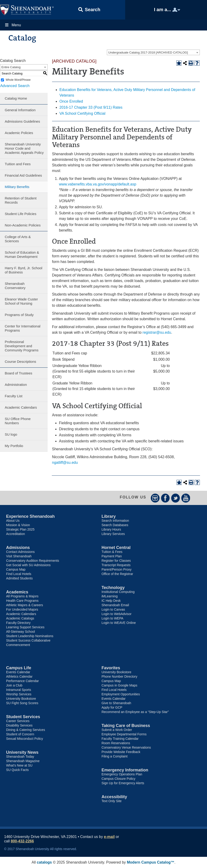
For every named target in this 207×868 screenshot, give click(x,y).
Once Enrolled (71, 101)
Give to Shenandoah (116, 703)
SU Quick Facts (17, 770)
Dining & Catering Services (25, 730)
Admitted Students (19, 578)
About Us (13, 521)
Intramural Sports (18, 690)
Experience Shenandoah (30, 516)
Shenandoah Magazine (23, 761)
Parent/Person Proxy (117, 569)
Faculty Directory (18, 623)
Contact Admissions (20, 552)
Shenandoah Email (115, 605)
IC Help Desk (111, 601)
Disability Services (19, 725)
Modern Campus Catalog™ (151, 862)
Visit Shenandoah (19, 556)
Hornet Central (116, 548)
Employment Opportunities (121, 694)
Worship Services (19, 694)
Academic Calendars (21, 407)
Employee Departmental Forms (124, 734)
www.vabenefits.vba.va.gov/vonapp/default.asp (98, 184)
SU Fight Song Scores (22, 703)
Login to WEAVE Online (119, 623)
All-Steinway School (20, 632)
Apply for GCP (112, 707)
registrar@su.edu (157, 332)
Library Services (113, 534)
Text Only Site (112, 801)
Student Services (23, 717)
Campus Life (19, 668)
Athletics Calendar (19, 676)
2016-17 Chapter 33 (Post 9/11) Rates (91, 107)
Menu (13, 25)
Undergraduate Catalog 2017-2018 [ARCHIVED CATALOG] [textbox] (148, 52)
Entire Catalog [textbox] (11, 67)
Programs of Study (19, 315)
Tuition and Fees (18, 164)
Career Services (18, 721)
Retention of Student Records (21, 200)
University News (22, 752)
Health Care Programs (22, 601)
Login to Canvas (113, 609)
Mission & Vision (18, 525)
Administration (16, 385)
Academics (17, 592)
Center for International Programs (22, 328)
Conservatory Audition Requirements (33, 561)
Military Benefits (17, 187)
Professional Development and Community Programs (21, 346)
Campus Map (16, 569)
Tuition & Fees (112, 552)
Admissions (18, 548)
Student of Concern (20, 734)
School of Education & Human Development (22, 254)
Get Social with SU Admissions (28, 565)
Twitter (176, 498)
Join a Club (14, 685)
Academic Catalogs (20, 618)
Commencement (18, 645)
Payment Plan (112, 556)
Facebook (165, 498)
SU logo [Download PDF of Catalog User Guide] (11, 434)
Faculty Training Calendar (120, 739)
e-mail (109, 837)
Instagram (155, 498)
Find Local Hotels (19, 574)
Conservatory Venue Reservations (126, 747)
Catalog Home (16, 98)
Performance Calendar (22, 681)
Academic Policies (19, 133)
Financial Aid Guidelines (23, 175)
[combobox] (153, 52)
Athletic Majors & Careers (25, 605)
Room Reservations (116, 743)
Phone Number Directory (119, 676)
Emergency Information (125, 770)
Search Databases (115, 525)
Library (109, 516)
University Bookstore (21, 699)
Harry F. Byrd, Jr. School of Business (23, 270)
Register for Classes (116, 561)
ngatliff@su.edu (65, 463)
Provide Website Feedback (121, 752)
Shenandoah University (27, 10)
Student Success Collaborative (28, 640)
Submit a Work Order (117, 730)
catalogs (44, 862)
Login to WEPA (112, 618)
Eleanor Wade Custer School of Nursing (21, 301)
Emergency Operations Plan (122, 774)
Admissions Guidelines (22, 121)
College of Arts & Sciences (18, 239)
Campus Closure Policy (118, 779)
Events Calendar (18, 672)
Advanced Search (15, 86)
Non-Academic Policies (23, 225)
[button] (89, 10)
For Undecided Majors (22, 609)
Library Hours (111, 529)
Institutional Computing (118, 592)
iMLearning (110, 596)
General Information (20, 110)
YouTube (186, 498)
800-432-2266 (22, 841)
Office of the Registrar (117, 574)
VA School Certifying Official (82, 113)
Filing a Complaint (115, 756)
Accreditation (15, 534)
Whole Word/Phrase (18, 80)
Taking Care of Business (126, 726)
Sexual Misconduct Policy (25, 739)
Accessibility (114, 797)
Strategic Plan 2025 (20, 529)
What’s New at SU (19, 765)
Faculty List (13, 396)
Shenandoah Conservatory (15, 286)
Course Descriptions (20, 362)
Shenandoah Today (20, 757)
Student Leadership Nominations (30, 636)
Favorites (111, 668)
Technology (113, 588)
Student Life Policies (20, 214)
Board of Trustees (18, 373)
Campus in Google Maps (119, 685)
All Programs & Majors (22, 596)
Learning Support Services (25, 627)
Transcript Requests (116, 565)
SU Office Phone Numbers (18, 421)
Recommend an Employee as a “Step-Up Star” (135, 712)
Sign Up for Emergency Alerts (123, 783)
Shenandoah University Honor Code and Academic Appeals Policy (24, 148)
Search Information (115, 521)
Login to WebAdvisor (117, 614)
